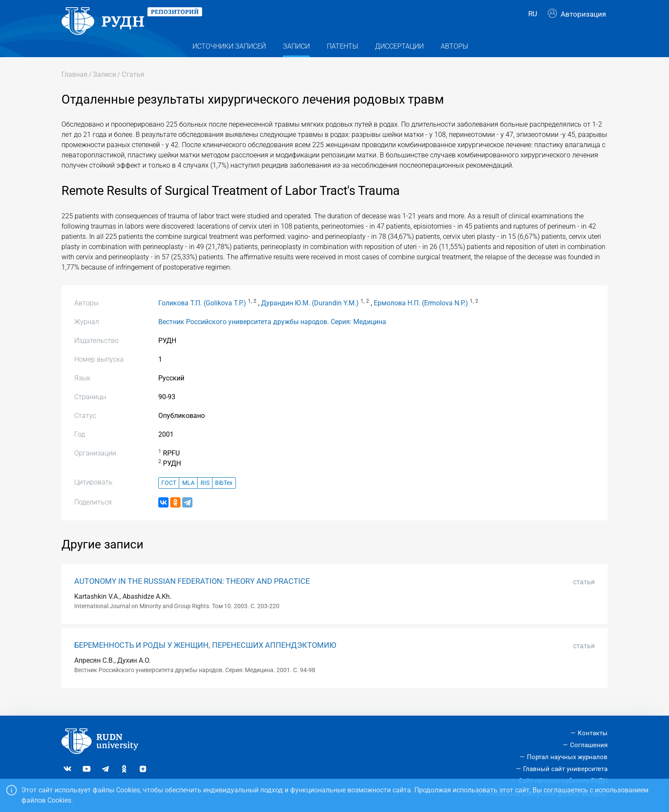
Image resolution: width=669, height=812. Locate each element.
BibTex (224, 494)
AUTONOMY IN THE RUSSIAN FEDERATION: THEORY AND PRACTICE (192, 592)
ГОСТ (169, 494)
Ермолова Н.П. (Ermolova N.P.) (421, 314)
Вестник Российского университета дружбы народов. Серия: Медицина (272, 333)
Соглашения (589, 745)
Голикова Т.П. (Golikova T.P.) (202, 314)
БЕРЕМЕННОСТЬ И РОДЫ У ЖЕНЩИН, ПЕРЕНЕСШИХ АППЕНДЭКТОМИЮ (205, 656)
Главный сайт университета (565, 769)
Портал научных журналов (567, 757)
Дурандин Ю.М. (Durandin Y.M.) (310, 314)
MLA (188, 494)
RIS (205, 494)
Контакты (593, 734)
